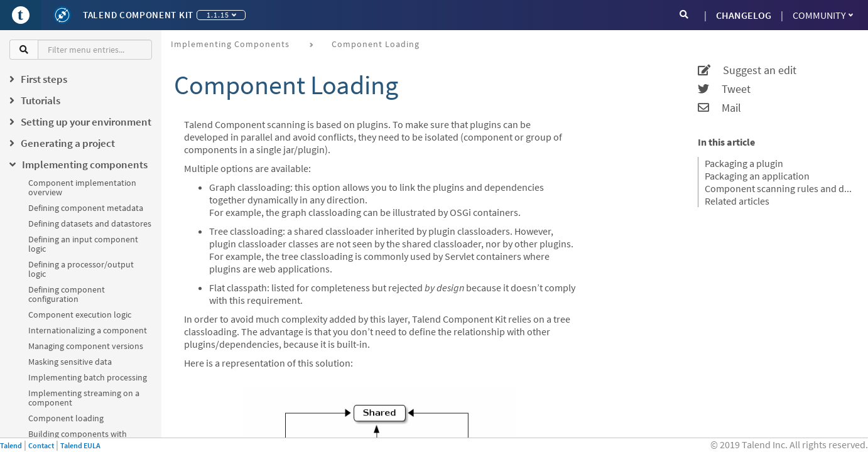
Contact (41, 445)
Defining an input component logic (83, 244)
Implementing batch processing (88, 377)
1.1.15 (221, 15)
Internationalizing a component (88, 330)
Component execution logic (80, 315)
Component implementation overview (82, 187)
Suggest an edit (747, 70)
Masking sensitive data (70, 362)
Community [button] (823, 15)
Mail (719, 108)
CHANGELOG (744, 15)
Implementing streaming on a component (84, 398)
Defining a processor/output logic (81, 269)
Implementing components (230, 44)
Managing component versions (86, 346)
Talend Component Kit (138, 15)
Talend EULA (80, 445)
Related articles (737, 201)
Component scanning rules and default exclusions (778, 188)
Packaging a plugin (744, 163)
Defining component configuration (67, 294)
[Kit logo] (62, 15)
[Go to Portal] (21, 15)
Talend (11, 445)
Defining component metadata (86, 208)
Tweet (724, 89)
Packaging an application (757, 176)
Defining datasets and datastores (90, 223)
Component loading (66, 418)
